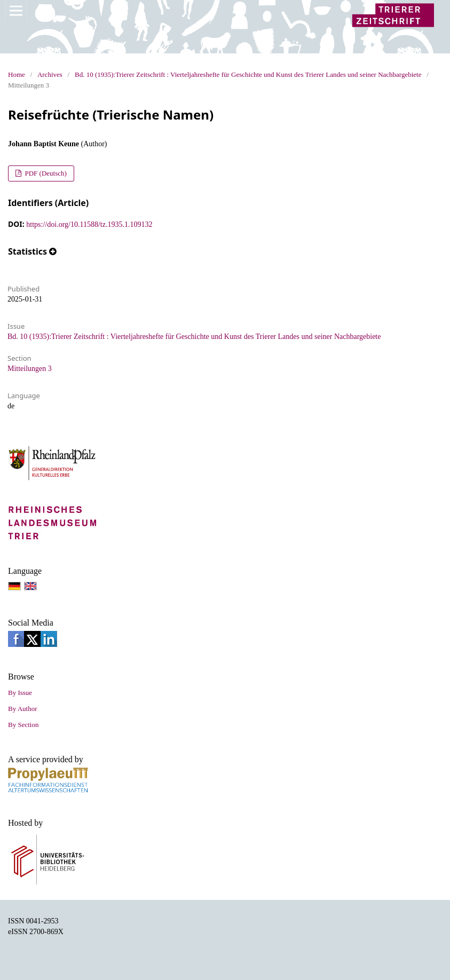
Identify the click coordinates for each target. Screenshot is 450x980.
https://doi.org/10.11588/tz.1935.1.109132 (89, 224)
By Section (23, 725)
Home (17, 74)
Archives (50, 74)
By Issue (20, 693)
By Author (23, 709)
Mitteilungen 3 (30, 369)
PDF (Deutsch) (45, 173)
